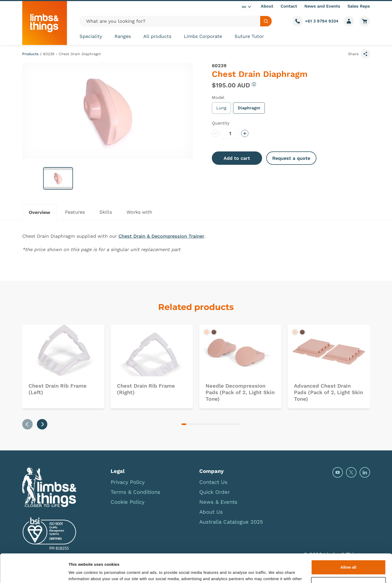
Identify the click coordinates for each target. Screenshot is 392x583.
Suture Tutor (249, 36)
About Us (211, 512)
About (267, 6)
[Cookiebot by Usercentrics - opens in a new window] (34, 573)
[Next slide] (42, 424)
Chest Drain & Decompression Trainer (161, 236)
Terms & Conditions (135, 492)
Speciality (91, 36)
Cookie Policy (127, 502)
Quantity (221, 123)
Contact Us (213, 482)
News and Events (322, 6)
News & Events (218, 502)
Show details (81, 573)
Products (30, 54)
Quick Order (215, 492)
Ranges (123, 36)
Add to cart (237, 158)
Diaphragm (249, 108)
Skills (106, 212)
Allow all (348, 540)
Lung (221, 108)
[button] (58, 178)
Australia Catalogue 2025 (231, 522)
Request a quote (291, 158)
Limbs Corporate (203, 36)
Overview (39, 212)
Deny (348, 557)
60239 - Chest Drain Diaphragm (72, 54)
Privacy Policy (128, 482)
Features (75, 212)
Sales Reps (359, 6)
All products (157, 36)
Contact (289, 6)
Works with (139, 212)
